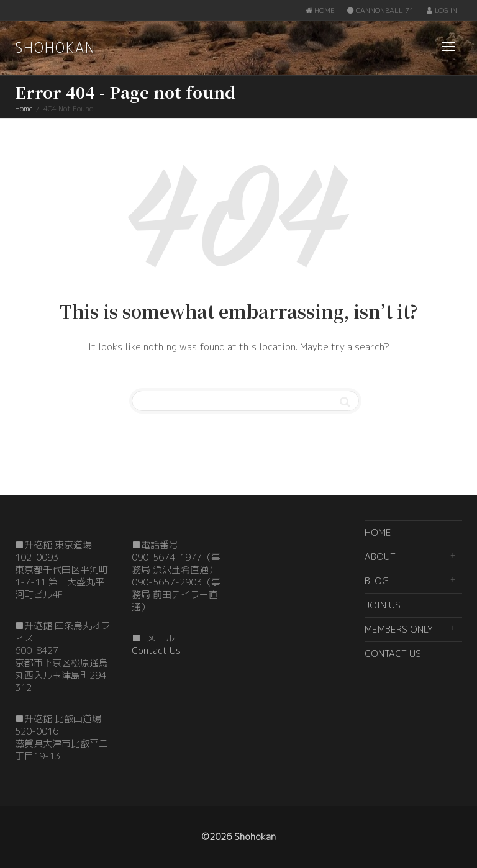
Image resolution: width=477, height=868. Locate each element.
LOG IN (441, 10)
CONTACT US (393, 653)
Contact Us (156, 650)
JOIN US (383, 605)
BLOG (377, 581)
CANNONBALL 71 (380, 10)
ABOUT (380, 557)
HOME (320, 10)
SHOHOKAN (55, 47)
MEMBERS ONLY (399, 629)
